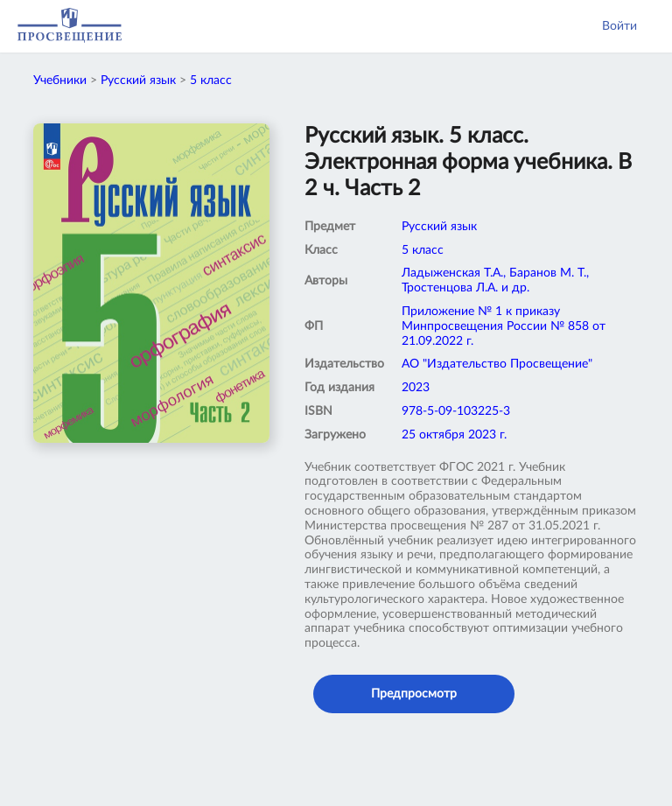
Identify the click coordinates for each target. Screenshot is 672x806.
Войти (619, 26)
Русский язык (138, 81)
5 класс (211, 81)
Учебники (60, 81)
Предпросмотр (414, 694)
